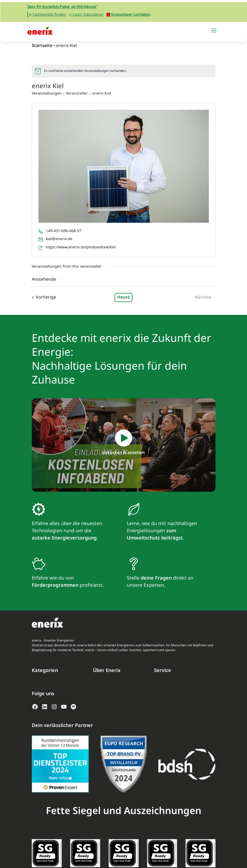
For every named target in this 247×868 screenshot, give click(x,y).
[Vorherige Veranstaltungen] (44, 298)
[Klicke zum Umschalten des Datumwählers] (48, 279)
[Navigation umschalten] (214, 30)
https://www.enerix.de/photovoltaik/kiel (81, 247)
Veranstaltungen (47, 94)
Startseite (42, 46)
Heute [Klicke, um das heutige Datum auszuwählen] (123, 297)
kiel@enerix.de (59, 239)
